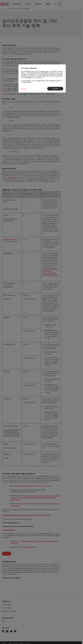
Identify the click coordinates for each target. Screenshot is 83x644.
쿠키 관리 (24, 89)
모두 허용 (55, 89)
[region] (42, 78)
